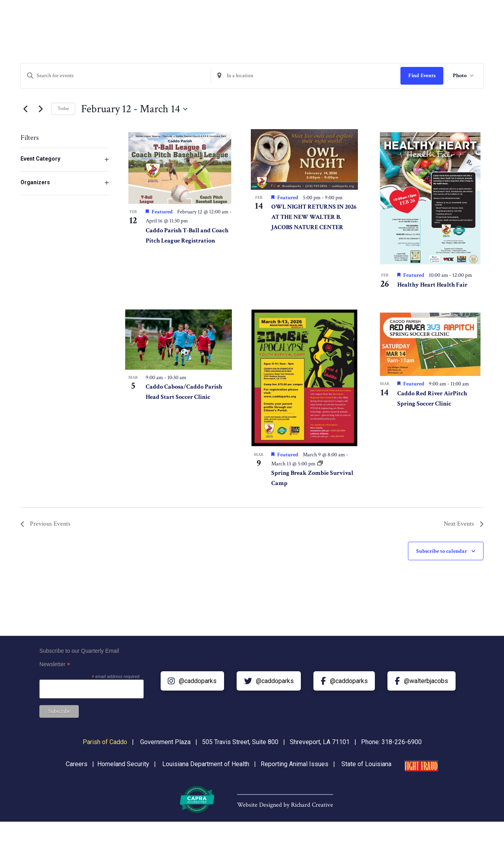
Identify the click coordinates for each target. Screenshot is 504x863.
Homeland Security (123, 764)
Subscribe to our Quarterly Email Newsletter (79, 659)
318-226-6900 (402, 742)
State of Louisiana (366, 764)
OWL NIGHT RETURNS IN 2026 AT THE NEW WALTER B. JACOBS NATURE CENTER (314, 217)
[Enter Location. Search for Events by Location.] (306, 76)
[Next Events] (41, 109)
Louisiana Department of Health (206, 764)
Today (63, 108)
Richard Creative (312, 805)
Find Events (422, 76)
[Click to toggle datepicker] (134, 109)
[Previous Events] (25, 109)
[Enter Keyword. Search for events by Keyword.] (116, 76)
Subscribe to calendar (442, 551)
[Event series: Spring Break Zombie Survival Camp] (320, 464)
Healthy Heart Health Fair (432, 285)
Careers (77, 764)
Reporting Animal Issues (295, 764)
